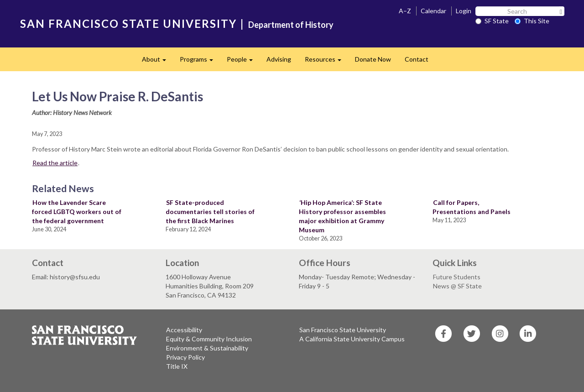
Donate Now (373, 59)
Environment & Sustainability (207, 348)
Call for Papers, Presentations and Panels (472, 207)
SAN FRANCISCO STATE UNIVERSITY (128, 24)
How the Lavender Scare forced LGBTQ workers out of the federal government (77, 212)
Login (464, 11)
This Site (532, 21)
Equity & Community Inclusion (209, 339)
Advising (279, 59)
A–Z (405, 11)
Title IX (177, 366)
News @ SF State (457, 286)
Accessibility (184, 330)
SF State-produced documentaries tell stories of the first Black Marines (210, 212)
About (157, 62)
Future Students (457, 277)
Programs (200, 62)
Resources (326, 62)
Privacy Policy (185, 357)
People (243, 62)
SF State (492, 21)
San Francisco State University (343, 330)
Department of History (291, 25)
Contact (417, 59)
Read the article (55, 163)
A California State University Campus (352, 339)
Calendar (433, 11)
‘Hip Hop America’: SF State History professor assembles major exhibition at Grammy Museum (342, 216)
